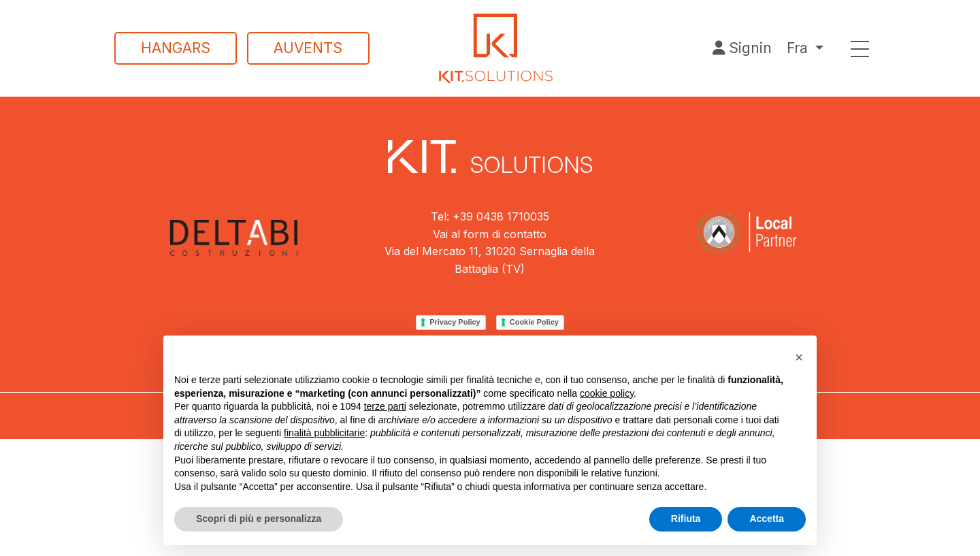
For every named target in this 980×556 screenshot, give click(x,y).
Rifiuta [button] (686, 519)
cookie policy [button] (607, 393)
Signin (742, 48)
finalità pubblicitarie (324, 433)
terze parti (385, 406)
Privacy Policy (455, 322)
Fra (797, 48)
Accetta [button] (767, 519)
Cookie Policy (534, 322)
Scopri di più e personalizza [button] (259, 519)
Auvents (308, 48)
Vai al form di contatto (490, 234)
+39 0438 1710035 (501, 216)
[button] (799, 357)
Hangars (176, 48)
